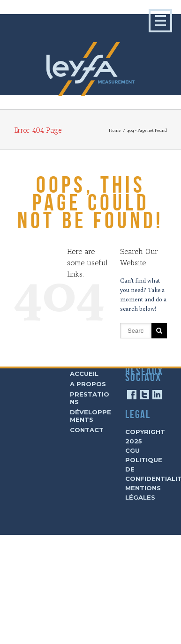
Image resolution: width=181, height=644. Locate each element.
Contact (87, 430)
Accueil (84, 374)
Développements (90, 416)
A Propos (88, 384)
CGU (132, 450)
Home (115, 130)
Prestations (90, 398)
